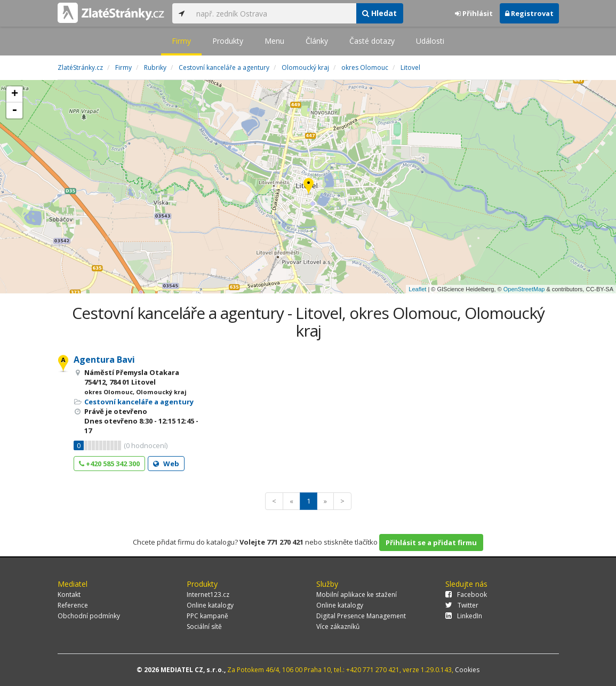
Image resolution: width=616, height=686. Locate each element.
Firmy (181, 41)
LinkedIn (464, 616)
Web (166, 464)
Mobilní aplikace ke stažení (357, 595)
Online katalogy (210, 605)
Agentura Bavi (104, 360)
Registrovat (529, 13)
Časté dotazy (372, 41)
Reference (73, 605)
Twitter (462, 605)
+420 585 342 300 (109, 464)
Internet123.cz (208, 595)
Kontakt (69, 595)
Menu (274, 41)
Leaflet (417, 289)
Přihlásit (474, 13)
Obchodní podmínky (89, 616)
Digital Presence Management (361, 616)
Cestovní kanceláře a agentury (139, 402)
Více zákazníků (338, 627)
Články (317, 41)
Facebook (466, 595)
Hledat (379, 13)
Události (430, 41)
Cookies (467, 670)
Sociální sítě (204, 627)
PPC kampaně (207, 616)
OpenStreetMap (524, 289)
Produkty (228, 41)
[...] (274, 13)
